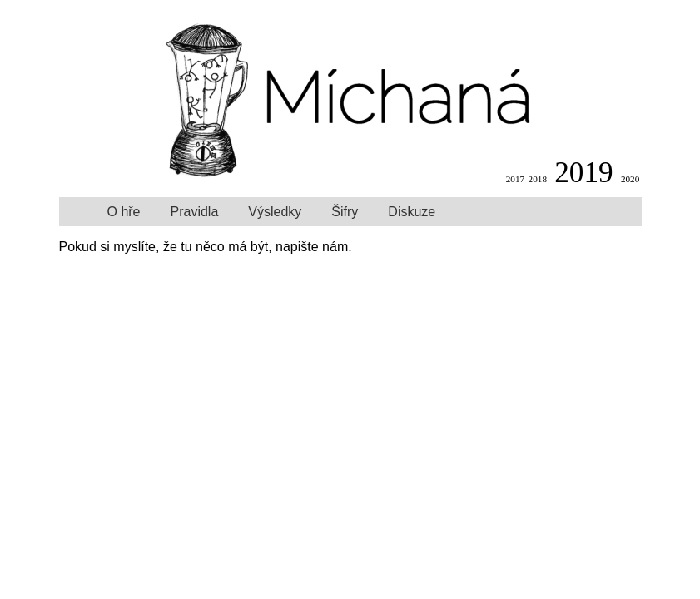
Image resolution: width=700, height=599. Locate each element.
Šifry (345, 212)
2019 (583, 173)
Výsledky (275, 212)
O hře (124, 212)
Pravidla (195, 212)
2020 (630, 179)
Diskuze (412, 212)
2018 (538, 179)
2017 (515, 179)
